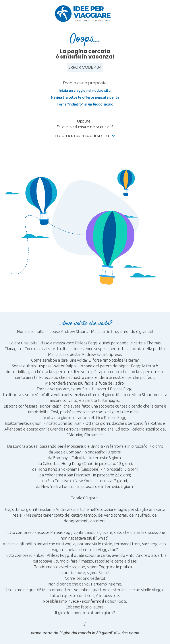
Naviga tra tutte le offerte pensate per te (85, 97)
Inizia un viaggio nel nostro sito (85, 91)
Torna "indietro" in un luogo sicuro (85, 104)
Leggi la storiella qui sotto (85, 136)
